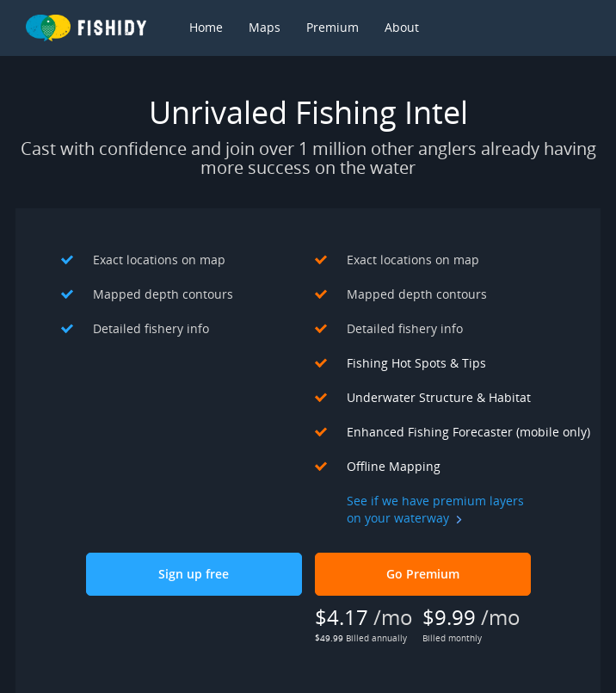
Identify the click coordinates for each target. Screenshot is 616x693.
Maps (265, 27)
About (402, 27)
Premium (333, 27)
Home (206, 27)
